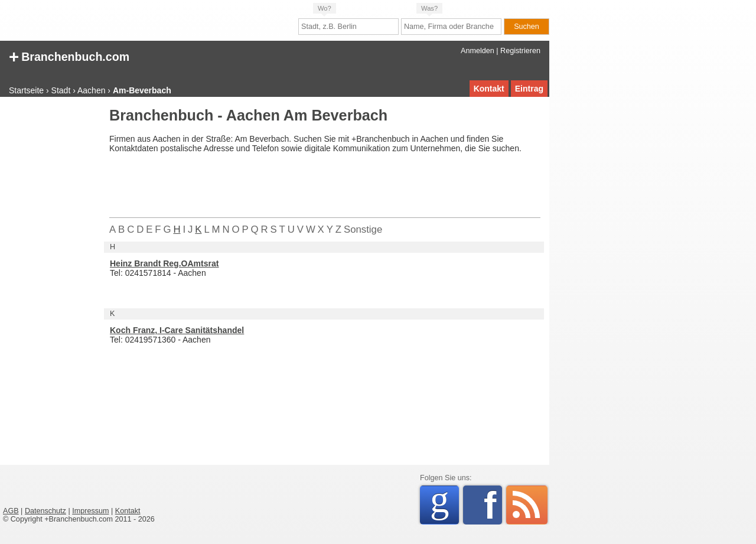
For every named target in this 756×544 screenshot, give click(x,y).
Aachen (91, 90)
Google (444, 503)
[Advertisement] (50, 286)
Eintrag (529, 89)
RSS (527, 505)
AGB (11, 511)
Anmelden (478, 51)
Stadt (61, 90)
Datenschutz (45, 511)
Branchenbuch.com (69, 56)
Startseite (26, 90)
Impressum (90, 511)
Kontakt (489, 89)
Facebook (493, 505)
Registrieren (520, 51)
